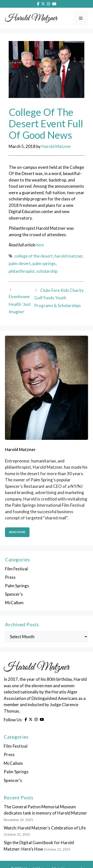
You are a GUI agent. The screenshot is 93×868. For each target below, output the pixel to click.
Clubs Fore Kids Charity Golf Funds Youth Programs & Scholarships (59, 298)
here (40, 245)
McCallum (14, 603)
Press (10, 577)
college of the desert (34, 256)
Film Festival (16, 569)
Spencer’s (14, 594)
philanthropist (22, 271)
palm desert (20, 263)
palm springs (44, 263)
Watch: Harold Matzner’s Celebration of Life (45, 828)
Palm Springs (17, 586)
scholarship (47, 271)
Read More (17, 532)
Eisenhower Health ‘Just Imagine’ (20, 304)
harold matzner (69, 256)
